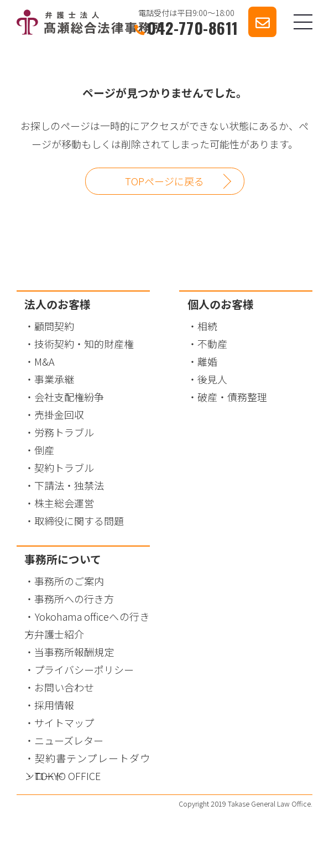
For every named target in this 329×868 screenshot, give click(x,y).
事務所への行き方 (74, 599)
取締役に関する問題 (79, 521)
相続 (207, 326)
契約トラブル (64, 467)
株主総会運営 (64, 503)
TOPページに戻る (164, 181)
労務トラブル (64, 432)
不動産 (212, 344)
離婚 (207, 361)
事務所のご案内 (69, 581)
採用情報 (54, 705)
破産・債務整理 (232, 397)
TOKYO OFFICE (67, 776)
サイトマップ (64, 723)
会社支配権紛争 (69, 397)
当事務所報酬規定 (74, 652)
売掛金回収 (59, 414)
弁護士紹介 (59, 634)
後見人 (212, 379)
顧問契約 (54, 326)
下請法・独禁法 (69, 485)
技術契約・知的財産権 (84, 344)
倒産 (44, 450)
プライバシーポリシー (84, 669)
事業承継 (54, 379)
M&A (45, 361)
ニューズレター (69, 740)
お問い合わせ (64, 687)
